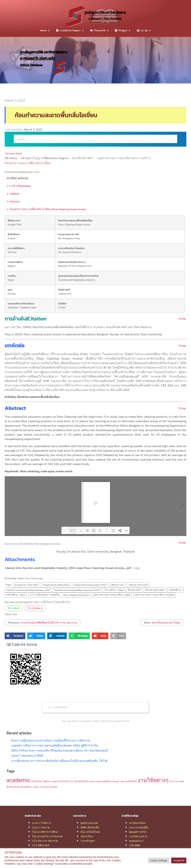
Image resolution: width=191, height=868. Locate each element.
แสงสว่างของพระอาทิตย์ (27, 756)
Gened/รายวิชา (138, 832)
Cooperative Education (56, 585)
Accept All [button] (179, 860)
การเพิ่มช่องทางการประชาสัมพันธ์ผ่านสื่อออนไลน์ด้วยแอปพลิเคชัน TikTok (59, 761)
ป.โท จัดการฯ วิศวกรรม (45, 841)
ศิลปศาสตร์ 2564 (155, 590)
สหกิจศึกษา (176, 590)
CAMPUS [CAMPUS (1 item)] (46, 781)
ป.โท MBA (135, 845)
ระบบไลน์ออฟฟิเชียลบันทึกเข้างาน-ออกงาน (49, 622)
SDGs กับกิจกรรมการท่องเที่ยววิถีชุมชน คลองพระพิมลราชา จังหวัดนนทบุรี (60, 751)
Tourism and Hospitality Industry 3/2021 (77, 590)
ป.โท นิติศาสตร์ (41, 845)
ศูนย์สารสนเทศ (89, 823)
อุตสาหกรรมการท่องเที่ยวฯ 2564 (112, 595)
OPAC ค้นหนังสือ (90, 827)
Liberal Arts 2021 (138, 585)
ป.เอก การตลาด (41, 827)
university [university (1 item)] (115, 781)
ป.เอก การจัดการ (42, 823)
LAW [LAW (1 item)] (76, 781)
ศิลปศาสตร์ (134, 590)
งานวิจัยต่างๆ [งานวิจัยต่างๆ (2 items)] (153, 780)
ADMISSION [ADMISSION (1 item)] (36, 781)
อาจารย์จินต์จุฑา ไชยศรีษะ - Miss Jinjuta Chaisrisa (59, 595)
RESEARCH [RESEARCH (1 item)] (83, 781)
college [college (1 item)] (54, 781)
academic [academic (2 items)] (18, 780)
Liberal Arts (117, 585)
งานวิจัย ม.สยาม (138, 836)
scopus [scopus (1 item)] (92, 781)
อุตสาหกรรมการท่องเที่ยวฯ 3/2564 (154, 595)
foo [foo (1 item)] (71, 781)
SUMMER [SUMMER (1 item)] (106, 781)
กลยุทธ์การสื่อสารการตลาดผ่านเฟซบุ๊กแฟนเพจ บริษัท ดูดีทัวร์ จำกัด (54, 746)
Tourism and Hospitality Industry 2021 (28, 590)
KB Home (11, 158)
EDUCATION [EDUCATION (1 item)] (64, 781)
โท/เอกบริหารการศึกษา (46, 832)
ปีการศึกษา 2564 (114, 590)
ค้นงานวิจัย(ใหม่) (90, 832)
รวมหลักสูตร (88, 841)
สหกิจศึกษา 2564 (16, 595)
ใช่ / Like (14, 608)
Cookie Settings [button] (159, 860)
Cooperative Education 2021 (90, 585)
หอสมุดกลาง (136, 841)
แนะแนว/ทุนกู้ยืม (139, 827)
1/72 (73, 531)
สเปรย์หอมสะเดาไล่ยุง (166, 622)
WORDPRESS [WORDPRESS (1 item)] (131, 781)
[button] (15, 636)
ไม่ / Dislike (35, 608)
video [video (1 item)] (122, 781)
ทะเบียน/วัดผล (137, 823)
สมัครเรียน (87, 836)
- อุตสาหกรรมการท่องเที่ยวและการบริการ (124, 158)
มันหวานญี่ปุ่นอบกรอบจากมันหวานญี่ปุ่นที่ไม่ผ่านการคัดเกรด (50, 740)
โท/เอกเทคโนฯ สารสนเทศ (47, 836)
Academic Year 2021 (26, 585)
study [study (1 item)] (98, 781)
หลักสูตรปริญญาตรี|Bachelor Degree (45, 158)
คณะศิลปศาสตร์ (83, 158)
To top (182, 319)
